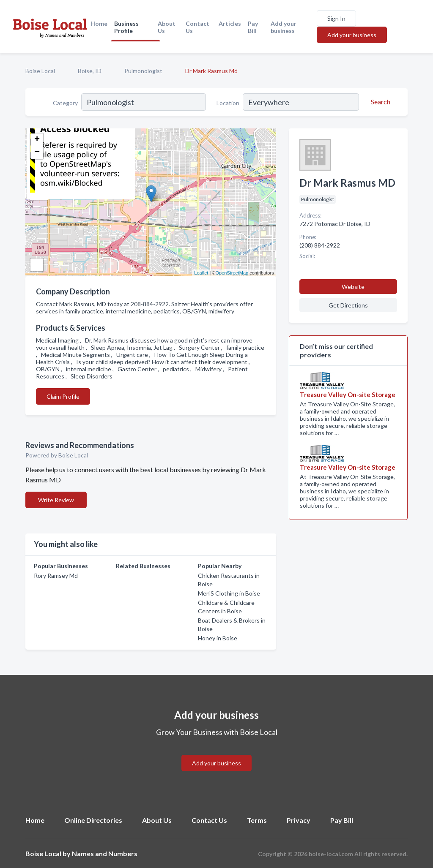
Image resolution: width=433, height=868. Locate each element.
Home (99, 23)
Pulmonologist (143, 71)
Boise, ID (90, 71)
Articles (230, 23)
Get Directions (348, 305)
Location (228, 103)
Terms (257, 820)
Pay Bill (253, 27)
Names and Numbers (105, 853)
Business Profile (126, 27)
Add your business (284, 27)
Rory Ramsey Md (56, 575)
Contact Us (197, 27)
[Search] (379, 102)
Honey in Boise (218, 638)
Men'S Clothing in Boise (229, 593)
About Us (167, 27)
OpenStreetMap (232, 273)
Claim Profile (63, 396)
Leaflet (201, 273)
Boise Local (40, 71)
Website (353, 287)
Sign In (336, 18)
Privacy (299, 820)
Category (65, 103)
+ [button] (37, 140)
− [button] (37, 152)
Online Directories (93, 820)
